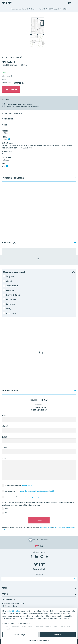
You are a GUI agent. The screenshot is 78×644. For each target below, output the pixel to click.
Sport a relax (11, 304)
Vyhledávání (39, 574)
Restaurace (10, 290)
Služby (9, 309)
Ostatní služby (11, 313)
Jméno (4, 416)
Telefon (4, 437)
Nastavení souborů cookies (39, 640)
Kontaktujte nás (10, 391)
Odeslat (39, 520)
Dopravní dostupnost (13, 295)
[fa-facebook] (31, 556)
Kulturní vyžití (11, 299)
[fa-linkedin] (36, 556)
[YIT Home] (7, 3)
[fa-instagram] (42, 556)
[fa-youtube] (47, 556)
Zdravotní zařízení (12, 286)
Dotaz (4, 459)
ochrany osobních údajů (46, 528)
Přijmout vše (58, 635)
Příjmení (5, 426)
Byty (39, 259)
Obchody (9, 281)
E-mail (4, 448)
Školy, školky (11, 276)
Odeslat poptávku (11, 89)
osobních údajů (27, 485)
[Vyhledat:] (74, 579)
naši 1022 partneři (14, 611)
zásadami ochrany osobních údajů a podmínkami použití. (37, 491)
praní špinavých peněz (35, 497)
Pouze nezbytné (20, 635)
